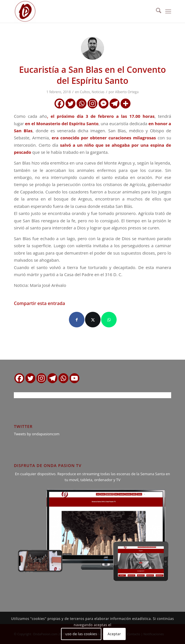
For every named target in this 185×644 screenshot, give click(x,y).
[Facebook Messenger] (104, 104)
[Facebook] (59, 104)
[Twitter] (70, 104)
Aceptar (114, 634)
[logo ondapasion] (77, 11)
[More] (126, 104)
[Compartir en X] (93, 320)
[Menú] (168, 11)
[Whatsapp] (81, 104)
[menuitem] (156, 11)
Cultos (85, 92)
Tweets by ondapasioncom (37, 434)
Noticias (98, 92)
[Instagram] (93, 104)
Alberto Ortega (127, 92)
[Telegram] (115, 104)
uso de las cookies (81, 634)
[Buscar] (156, 11)
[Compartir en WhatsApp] (109, 320)
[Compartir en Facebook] (77, 320)
